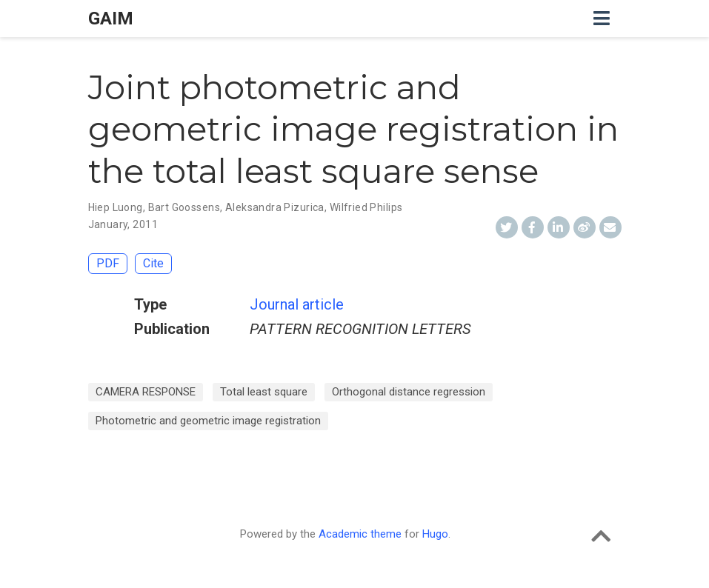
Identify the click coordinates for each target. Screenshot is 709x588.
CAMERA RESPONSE (146, 392)
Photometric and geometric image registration (208, 421)
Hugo (435, 534)
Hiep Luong (116, 207)
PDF (108, 263)
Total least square (264, 392)
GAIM (111, 19)
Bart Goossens (184, 207)
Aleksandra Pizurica (275, 207)
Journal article (297, 304)
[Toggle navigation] (602, 19)
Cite (153, 263)
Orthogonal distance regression (409, 392)
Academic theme (360, 534)
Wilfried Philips (366, 207)
